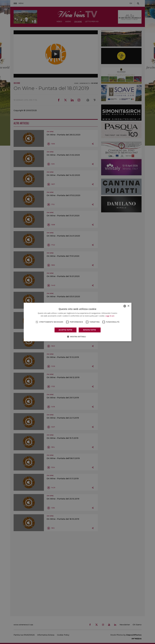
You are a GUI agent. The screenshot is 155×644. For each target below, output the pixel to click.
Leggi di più (110, 316)
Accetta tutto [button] (65, 330)
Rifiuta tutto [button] (90, 330)
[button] (78, 337)
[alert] (77, 322)
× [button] (128, 306)
